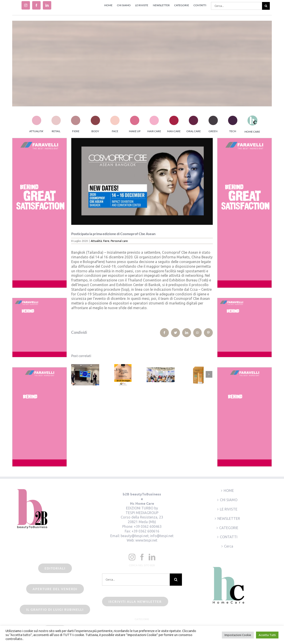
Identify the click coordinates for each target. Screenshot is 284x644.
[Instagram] (132, 557)
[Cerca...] (237, 6)
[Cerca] (266, 6)
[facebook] (36, 5)
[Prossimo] (209, 374)
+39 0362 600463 (148, 526)
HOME (229, 491)
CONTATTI (229, 537)
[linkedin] (47, 5)
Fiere (106, 241)
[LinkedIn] (152, 557)
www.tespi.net (146, 540)
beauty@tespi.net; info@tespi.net (147, 536)
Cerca (229, 546)
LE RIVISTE (229, 509)
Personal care (119, 241)
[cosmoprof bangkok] (142, 181)
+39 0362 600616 (145, 531)
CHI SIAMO (229, 500)
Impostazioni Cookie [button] (238, 635)
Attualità (96, 241)
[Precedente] (75, 374)
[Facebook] (142, 557)
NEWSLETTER (229, 518)
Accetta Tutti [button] (267, 635)
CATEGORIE (229, 528)
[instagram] (26, 5)
